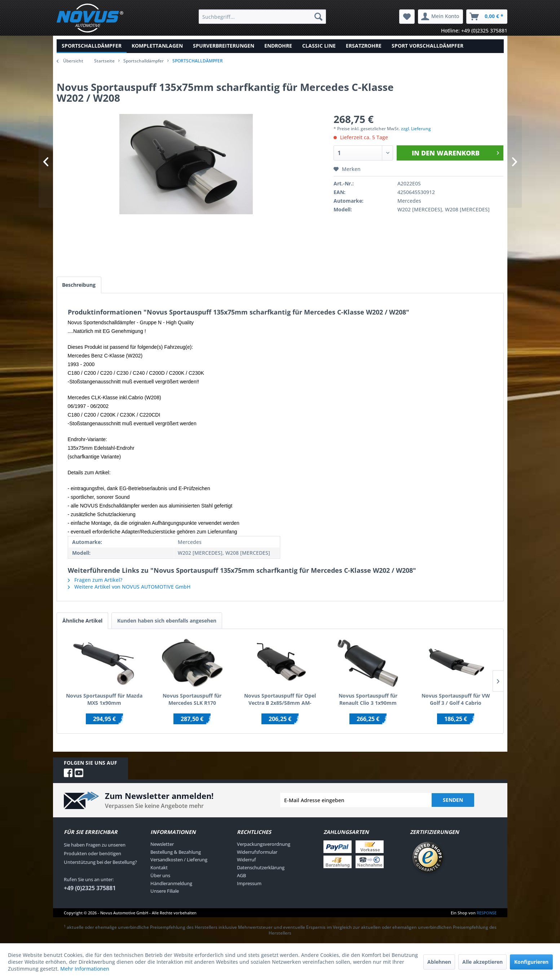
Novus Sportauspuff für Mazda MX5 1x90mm (104, 699)
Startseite (104, 61)
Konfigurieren (531, 962)
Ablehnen (439, 962)
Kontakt (159, 867)
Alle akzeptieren (482, 962)
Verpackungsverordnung (264, 844)
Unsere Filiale (165, 891)
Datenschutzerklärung (261, 867)
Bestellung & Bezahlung (176, 852)
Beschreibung (79, 285)
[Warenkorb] (487, 17)
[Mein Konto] (440, 17)
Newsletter (162, 844)
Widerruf (246, 860)
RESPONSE (487, 913)
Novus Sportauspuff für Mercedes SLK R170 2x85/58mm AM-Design (192, 699)
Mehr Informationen (85, 969)
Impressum (249, 883)
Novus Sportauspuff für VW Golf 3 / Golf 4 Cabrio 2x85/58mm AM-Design (456, 699)
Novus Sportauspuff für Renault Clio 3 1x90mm (368, 699)
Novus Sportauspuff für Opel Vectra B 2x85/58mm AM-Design (280, 699)
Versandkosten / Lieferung (179, 860)
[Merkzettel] (407, 17)
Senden (453, 800)
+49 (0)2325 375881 (90, 888)
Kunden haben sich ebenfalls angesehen (167, 621)
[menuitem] (262, 17)
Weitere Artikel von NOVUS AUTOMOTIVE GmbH (129, 587)
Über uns (160, 875)
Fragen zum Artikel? (95, 580)
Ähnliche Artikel (82, 621)
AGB (241, 875)
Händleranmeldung (171, 883)
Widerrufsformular (257, 852)
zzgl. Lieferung (416, 129)
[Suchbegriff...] (262, 17)
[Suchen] (318, 17)
